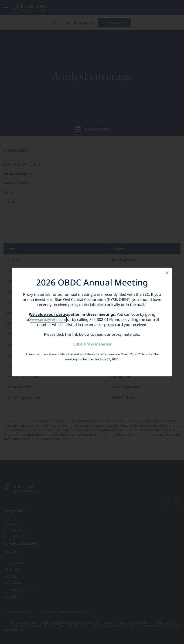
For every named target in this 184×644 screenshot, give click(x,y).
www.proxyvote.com (48, 319)
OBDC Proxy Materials (92, 344)
